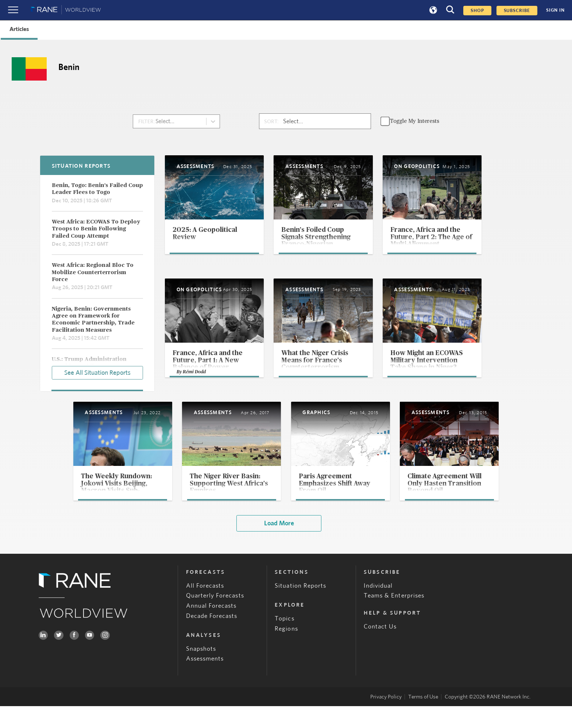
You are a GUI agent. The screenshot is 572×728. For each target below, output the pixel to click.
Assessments (205, 681)
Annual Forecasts (211, 628)
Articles (19, 29)
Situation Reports (300, 608)
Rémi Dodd (195, 391)
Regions (286, 651)
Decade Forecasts (212, 638)
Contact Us (380, 649)
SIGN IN (555, 10)
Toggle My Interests (415, 121)
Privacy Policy (386, 719)
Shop (477, 11)
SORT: (271, 122)
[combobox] (161, 121)
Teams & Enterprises (394, 618)
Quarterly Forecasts (215, 618)
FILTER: (147, 122)
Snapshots (201, 671)
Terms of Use (423, 719)
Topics (284, 640)
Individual (378, 608)
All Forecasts (205, 608)
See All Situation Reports (97, 372)
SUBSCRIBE (517, 11)
